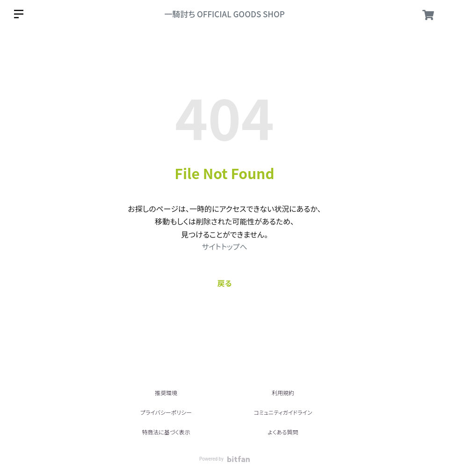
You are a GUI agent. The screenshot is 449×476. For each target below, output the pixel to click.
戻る (225, 283)
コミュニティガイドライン (283, 412)
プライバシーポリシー (166, 412)
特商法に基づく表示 (166, 432)
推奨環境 (166, 393)
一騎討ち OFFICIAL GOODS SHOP (224, 14)
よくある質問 (283, 432)
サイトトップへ (224, 246)
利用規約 (283, 393)
